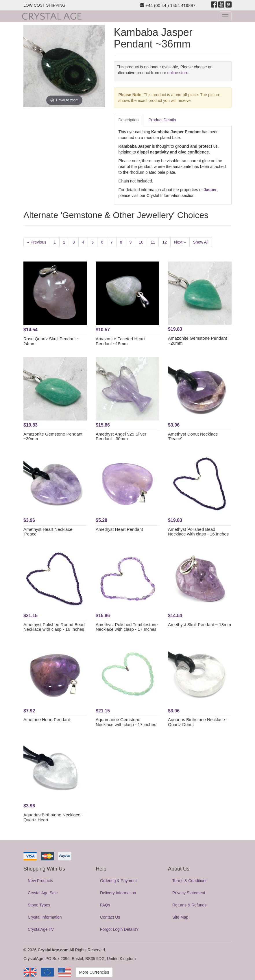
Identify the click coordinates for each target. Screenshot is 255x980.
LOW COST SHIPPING (44, 5)
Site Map (180, 917)
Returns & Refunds (189, 905)
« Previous (37, 242)
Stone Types (39, 905)
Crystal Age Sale (43, 893)
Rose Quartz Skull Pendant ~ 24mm (51, 341)
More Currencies (94, 972)
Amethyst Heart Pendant (119, 529)
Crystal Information (45, 917)
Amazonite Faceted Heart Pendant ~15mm (120, 341)
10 (141, 242)
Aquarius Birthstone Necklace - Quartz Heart (53, 817)
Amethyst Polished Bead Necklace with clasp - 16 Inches (198, 532)
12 (165, 242)
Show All (201, 242)
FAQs (105, 905)
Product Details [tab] (162, 120)
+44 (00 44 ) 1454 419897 (168, 5)
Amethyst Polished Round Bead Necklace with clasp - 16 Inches (54, 627)
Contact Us (110, 917)
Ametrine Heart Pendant (47, 720)
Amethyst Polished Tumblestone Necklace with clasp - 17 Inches (127, 627)
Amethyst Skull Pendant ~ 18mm (199, 625)
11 (153, 242)
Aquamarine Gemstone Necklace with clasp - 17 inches (126, 722)
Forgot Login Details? (119, 929)
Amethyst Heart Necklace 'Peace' (48, 532)
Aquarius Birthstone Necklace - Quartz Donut (198, 722)
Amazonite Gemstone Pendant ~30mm (53, 436)
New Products (40, 881)
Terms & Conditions (190, 881)
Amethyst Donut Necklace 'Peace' (193, 436)
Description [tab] (129, 120)
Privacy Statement (189, 893)
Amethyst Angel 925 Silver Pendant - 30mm (121, 436)
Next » (180, 242)
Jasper (210, 190)
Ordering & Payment (118, 881)
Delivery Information (118, 893)
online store (178, 73)
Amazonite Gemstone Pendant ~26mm (197, 341)
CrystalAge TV (41, 929)
